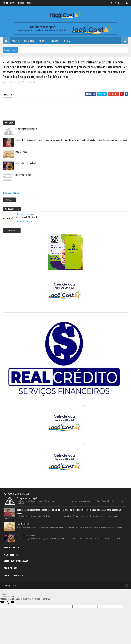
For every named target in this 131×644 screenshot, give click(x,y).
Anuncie (5, 3)
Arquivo (54, 41)
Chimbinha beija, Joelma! (25, 163)
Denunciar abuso (11, 193)
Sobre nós (21, 3)
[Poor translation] (10, 603)
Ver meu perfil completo (24, 221)
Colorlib (13, 586)
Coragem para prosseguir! (26, 129)
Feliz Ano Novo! (21, 152)
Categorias (29, 41)
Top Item (28, 3)
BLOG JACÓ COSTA (26, 214)
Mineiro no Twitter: (23, 175)
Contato (13, 3)
